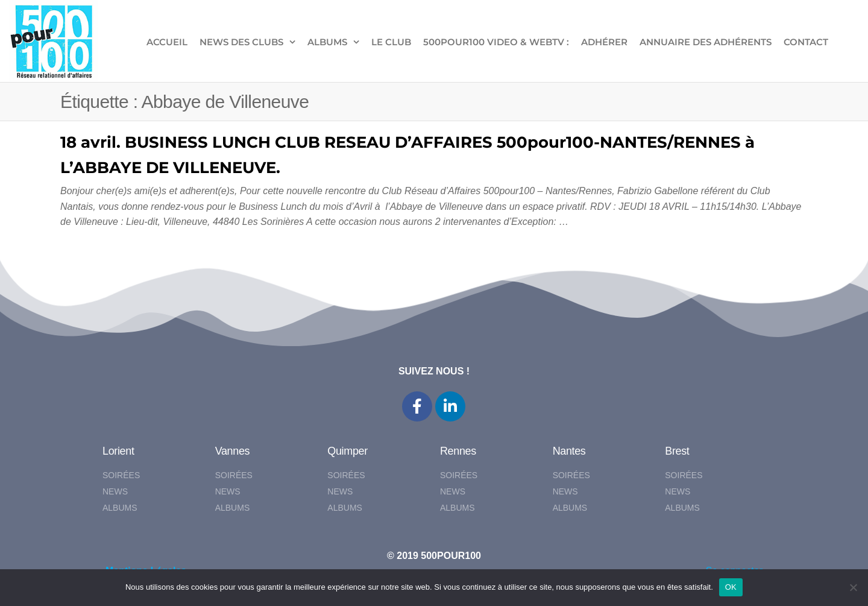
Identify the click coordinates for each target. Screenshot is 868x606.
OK (731, 587)
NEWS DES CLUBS (241, 42)
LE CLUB (391, 42)
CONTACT (806, 42)
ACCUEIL (167, 42)
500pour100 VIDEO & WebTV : (496, 42)
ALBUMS (327, 42)
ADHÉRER (604, 42)
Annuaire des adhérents (706, 42)
